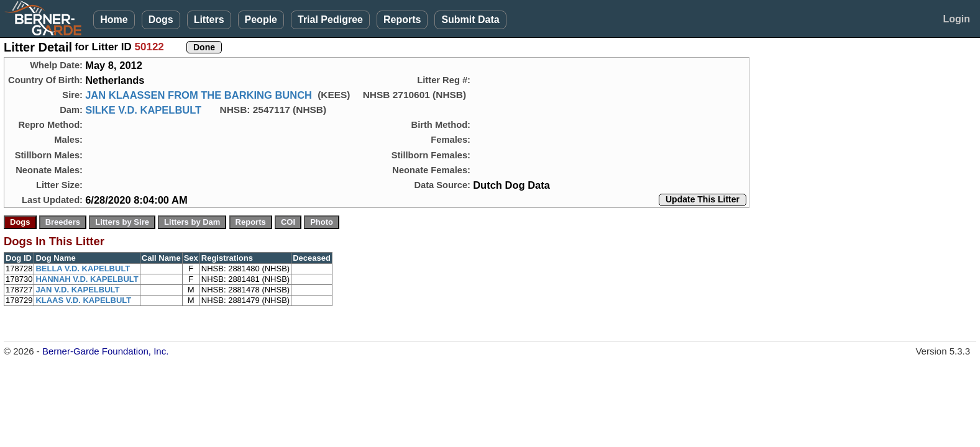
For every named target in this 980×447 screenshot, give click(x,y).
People (261, 20)
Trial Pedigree (330, 20)
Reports (402, 20)
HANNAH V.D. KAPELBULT (87, 279)
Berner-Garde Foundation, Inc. (105, 351)
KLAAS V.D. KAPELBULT (83, 300)
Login (956, 19)
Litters (209, 20)
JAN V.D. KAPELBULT (77, 290)
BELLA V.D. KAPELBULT (83, 269)
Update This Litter (703, 199)
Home (114, 20)
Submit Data (470, 20)
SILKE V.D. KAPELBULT (143, 110)
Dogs (161, 20)
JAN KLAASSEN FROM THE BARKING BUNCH (199, 95)
